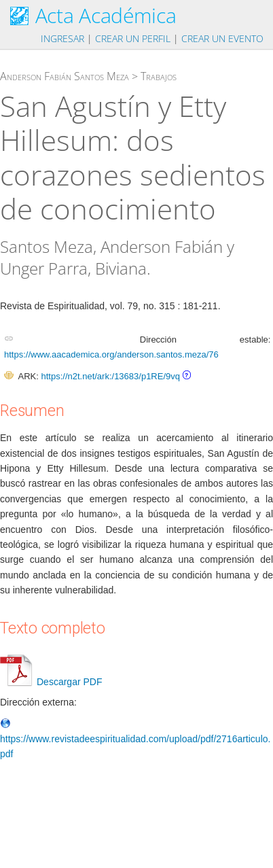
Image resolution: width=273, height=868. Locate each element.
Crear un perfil (133, 38)
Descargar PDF (51, 682)
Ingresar (62, 38)
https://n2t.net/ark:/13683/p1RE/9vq (110, 376)
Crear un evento (222, 38)
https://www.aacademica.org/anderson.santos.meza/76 (111, 354)
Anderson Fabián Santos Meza (65, 76)
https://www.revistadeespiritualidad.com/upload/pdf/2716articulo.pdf (135, 739)
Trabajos (159, 76)
